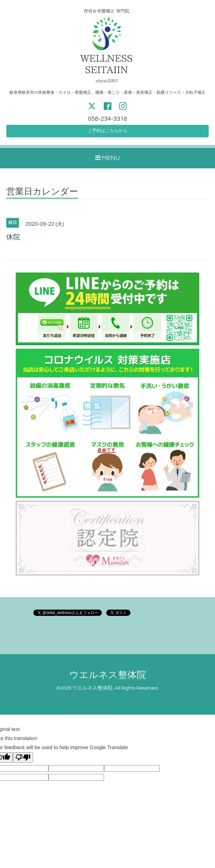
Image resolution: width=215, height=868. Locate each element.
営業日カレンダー (42, 195)
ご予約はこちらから (107, 133)
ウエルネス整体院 (108, 678)
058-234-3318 (107, 119)
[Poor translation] (23, 760)
